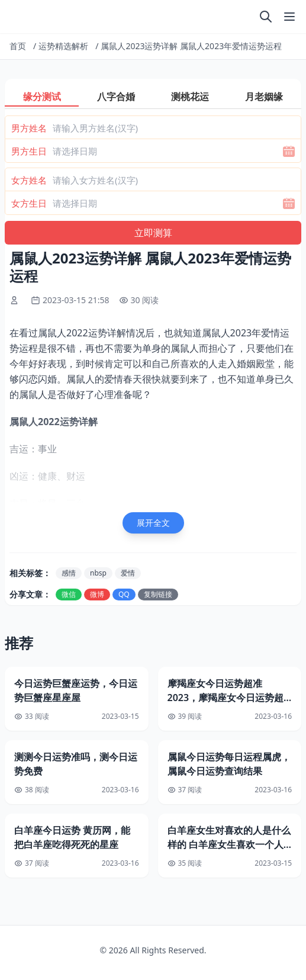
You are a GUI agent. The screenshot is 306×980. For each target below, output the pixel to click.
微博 (97, 594)
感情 (69, 573)
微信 (69, 594)
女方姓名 (29, 180)
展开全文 (153, 523)
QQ (124, 594)
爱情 (128, 573)
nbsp (98, 573)
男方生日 (29, 151)
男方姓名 (29, 128)
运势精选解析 (63, 46)
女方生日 (29, 203)
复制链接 (158, 594)
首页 (18, 46)
